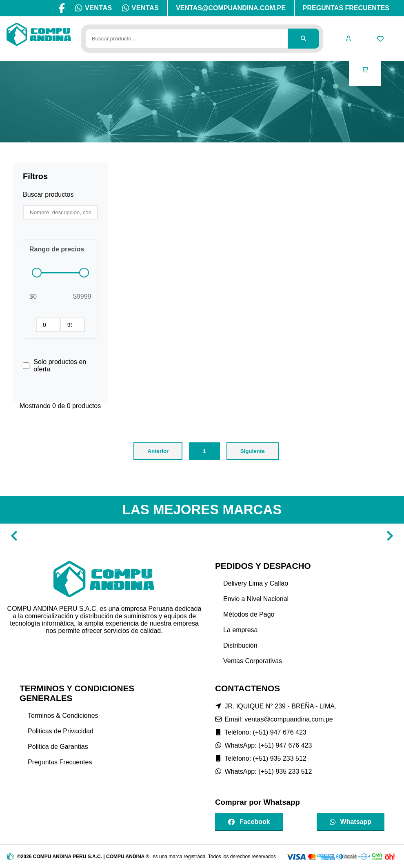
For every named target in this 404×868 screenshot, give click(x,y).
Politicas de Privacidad (61, 731)
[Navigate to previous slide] (14, 536)
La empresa (241, 630)
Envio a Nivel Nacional (256, 599)
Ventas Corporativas (253, 661)
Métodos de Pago (249, 614)
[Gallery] (202, 536)
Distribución (240, 645)
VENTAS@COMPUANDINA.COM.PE (231, 8)
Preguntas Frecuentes (60, 762)
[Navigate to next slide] (390, 536)
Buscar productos (48, 194)
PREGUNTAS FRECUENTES (346, 8)
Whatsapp (351, 822)
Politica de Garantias (58, 747)
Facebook (249, 822)
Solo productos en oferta (60, 365)
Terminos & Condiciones (63, 716)
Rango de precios (57, 249)
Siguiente (253, 451)
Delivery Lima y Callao (256, 583)
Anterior (158, 451)
